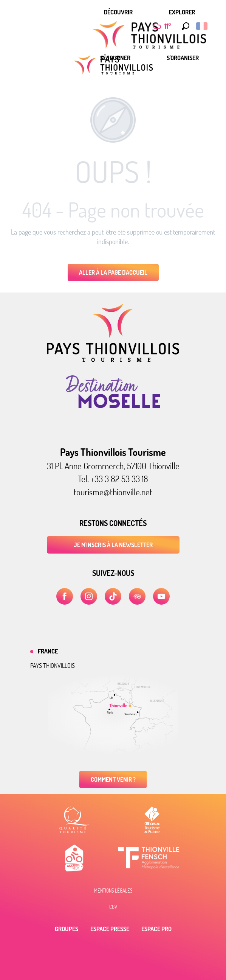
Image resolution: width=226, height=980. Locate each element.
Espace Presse (110, 929)
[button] (184, 26)
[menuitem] (118, 12)
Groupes (67, 929)
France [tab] (48, 651)
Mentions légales (113, 891)
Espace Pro (156, 929)
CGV (113, 907)
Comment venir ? (113, 779)
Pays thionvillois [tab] (53, 666)
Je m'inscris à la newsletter (113, 545)
